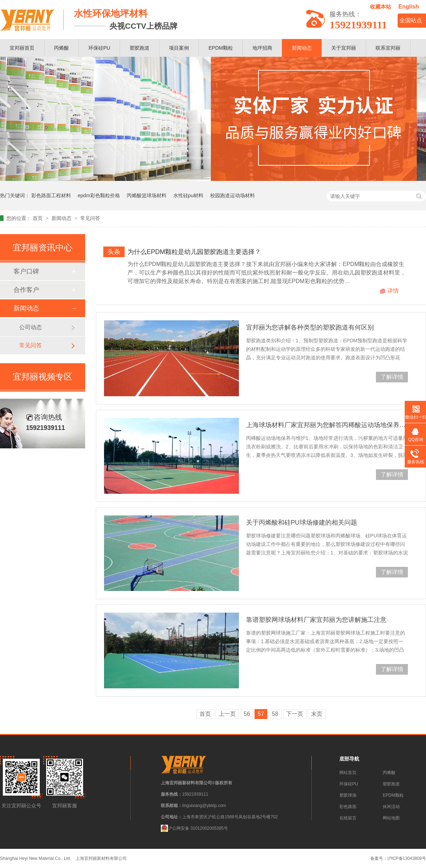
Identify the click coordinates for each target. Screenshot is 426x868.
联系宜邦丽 (388, 48)
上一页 (227, 714)
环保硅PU (99, 48)
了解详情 (392, 377)
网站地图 (391, 818)
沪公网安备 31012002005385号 (194, 828)
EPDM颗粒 (220, 48)
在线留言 (348, 818)
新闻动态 (302, 48)
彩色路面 (348, 807)
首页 (38, 218)
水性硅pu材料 (189, 195)
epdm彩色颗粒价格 (99, 195)
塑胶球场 (348, 795)
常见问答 (90, 218)
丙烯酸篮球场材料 (147, 195)
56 (247, 714)
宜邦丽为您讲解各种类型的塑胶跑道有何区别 (310, 327)
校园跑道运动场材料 (233, 195)
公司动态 (31, 327)
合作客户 (26, 290)
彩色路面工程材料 (51, 195)
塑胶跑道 (140, 48)
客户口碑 (26, 271)
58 (275, 714)
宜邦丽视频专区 (43, 377)
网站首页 (348, 773)
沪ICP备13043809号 (407, 858)
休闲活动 (391, 807)
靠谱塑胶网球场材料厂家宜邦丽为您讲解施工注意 (316, 620)
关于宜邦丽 (344, 48)
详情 (393, 291)
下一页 (295, 714)
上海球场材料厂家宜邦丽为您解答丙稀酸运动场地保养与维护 (327, 425)
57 (261, 714)
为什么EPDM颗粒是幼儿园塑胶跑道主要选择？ (194, 252)
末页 (317, 714)
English (409, 7)
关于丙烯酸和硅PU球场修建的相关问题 (302, 523)
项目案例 (179, 48)
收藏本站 (381, 7)
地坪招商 (262, 48)
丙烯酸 (61, 48)
